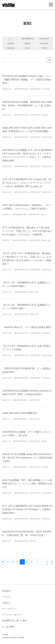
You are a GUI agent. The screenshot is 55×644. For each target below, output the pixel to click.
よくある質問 (8, 627)
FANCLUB (11, 48)
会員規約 (6, 591)
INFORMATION (27, 39)
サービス (6, 597)
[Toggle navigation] (51, 5)
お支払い (6, 603)
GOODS (11, 43)
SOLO (27, 48)
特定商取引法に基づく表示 (14, 621)
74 (47, 563)
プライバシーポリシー (12, 615)
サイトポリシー (9, 609)
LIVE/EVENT (44, 39)
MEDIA (27, 43)
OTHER (44, 48)
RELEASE (44, 43)
